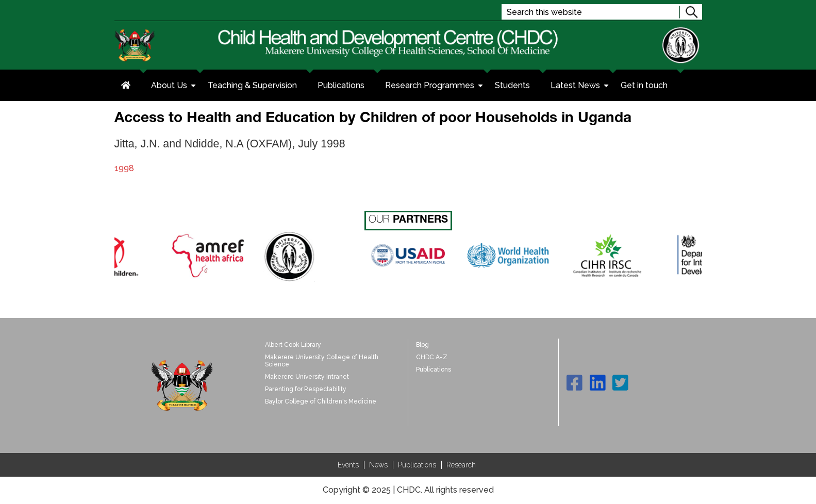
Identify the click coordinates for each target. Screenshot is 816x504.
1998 (124, 168)
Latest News (580, 87)
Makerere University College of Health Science (322, 361)
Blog (422, 345)
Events (348, 465)
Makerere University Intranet (307, 377)
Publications (341, 85)
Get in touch (644, 85)
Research (461, 465)
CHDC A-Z (432, 357)
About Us (174, 87)
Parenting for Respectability (306, 389)
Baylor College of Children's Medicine (321, 401)
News (378, 465)
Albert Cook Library (293, 345)
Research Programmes (435, 87)
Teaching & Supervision (252, 85)
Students (512, 85)
